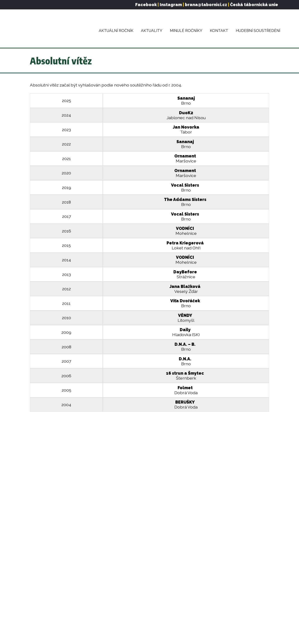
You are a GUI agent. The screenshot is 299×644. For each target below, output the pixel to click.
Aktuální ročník (116, 31)
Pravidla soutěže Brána (50, 591)
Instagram (171, 5)
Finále (35, 584)
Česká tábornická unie (254, 5)
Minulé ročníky (186, 31)
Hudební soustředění (258, 31)
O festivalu (39, 561)
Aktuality (152, 31)
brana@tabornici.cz (206, 5)
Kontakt (219, 31)
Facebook (146, 5)
